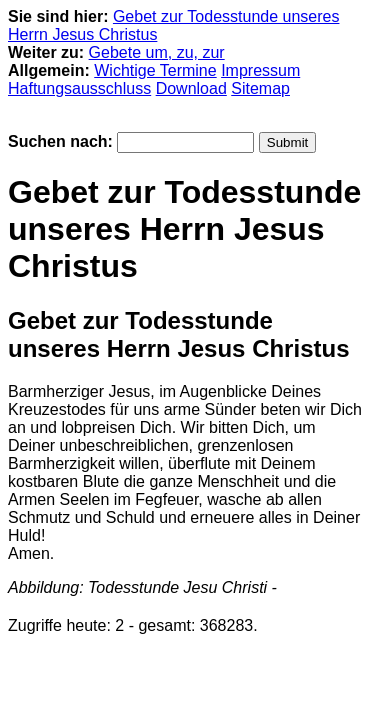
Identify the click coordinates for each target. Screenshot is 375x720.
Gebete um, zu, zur (157, 52)
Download (191, 88)
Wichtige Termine (155, 70)
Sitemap (260, 88)
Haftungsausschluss (79, 88)
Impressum (260, 70)
